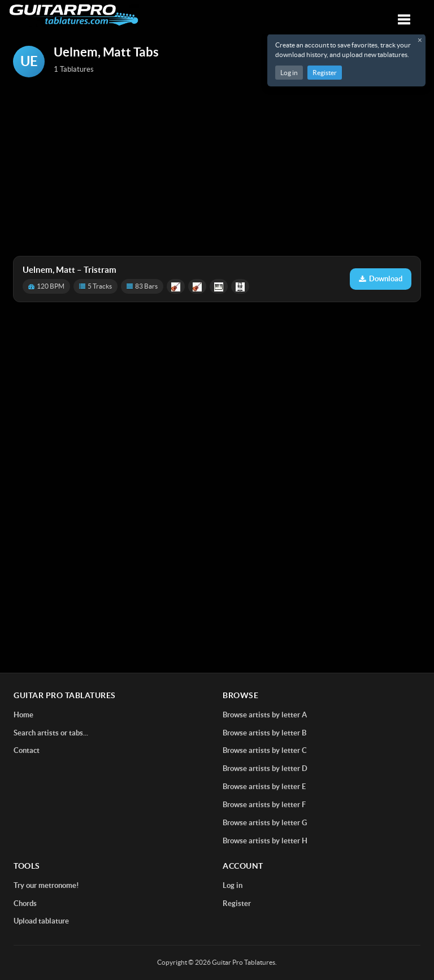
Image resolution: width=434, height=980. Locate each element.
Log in (289, 73)
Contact (27, 750)
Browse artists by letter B (264, 733)
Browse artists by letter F (264, 805)
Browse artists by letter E (264, 787)
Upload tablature (41, 921)
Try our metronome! (46, 885)
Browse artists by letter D (265, 768)
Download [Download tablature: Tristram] (381, 279)
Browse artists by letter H (265, 841)
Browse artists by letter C (265, 750)
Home (23, 715)
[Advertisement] (217, 168)
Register (325, 73)
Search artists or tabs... (51, 733)
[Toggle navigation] (404, 19)
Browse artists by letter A (265, 715)
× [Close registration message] (420, 40)
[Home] (74, 15)
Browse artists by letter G (265, 823)
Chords (25, 903)
